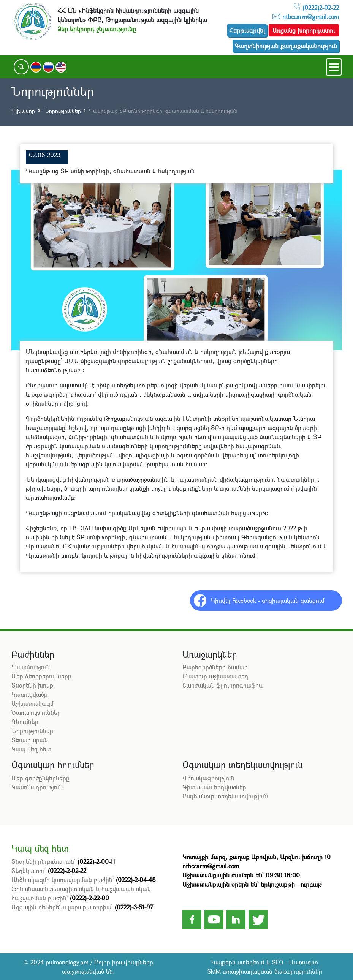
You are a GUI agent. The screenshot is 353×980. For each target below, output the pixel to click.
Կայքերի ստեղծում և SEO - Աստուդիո (265, 962)
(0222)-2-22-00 (89, 898)
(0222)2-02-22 (321, 7)
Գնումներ (25, 722)
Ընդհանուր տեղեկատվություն (225, 796)
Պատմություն (31, 667)
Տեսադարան (30, 740)
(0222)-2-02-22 (67, 870)
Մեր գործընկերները (40, 778)
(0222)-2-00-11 (96, 861)
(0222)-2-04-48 (136, 880)
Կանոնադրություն (37, 787)
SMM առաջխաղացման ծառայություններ (265, 971)
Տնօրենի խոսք (32, 685)
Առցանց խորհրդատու (304, 30)
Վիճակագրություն (208, 778)
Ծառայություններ (36, 712)
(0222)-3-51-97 (134, 907)
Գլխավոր (23, 111)
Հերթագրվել (247, 30)
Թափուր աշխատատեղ (215, 676)
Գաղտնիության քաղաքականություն (286, 46)
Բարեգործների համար (215, 667)
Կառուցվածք (29, 694)
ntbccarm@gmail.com (311, 17)
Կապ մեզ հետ (31, 749)
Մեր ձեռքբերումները (41, 676)
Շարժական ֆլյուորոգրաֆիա (223, 685)
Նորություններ (62, 111)
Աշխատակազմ (32, 703)
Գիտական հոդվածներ (214, 787)
